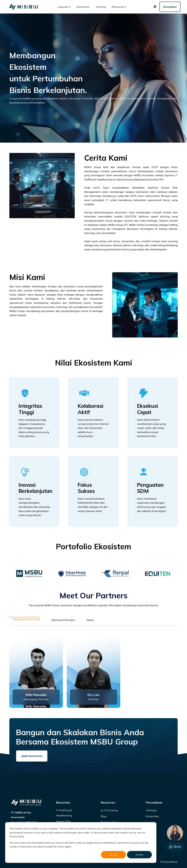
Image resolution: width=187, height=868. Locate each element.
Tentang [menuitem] (151, 810)
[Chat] (175, 833)
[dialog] (81, 843)
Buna (175, 847)
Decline (140, 855)
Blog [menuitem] (103, 816)
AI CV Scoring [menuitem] (109, 810)
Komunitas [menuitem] (152, 816)
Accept (114, 855)
